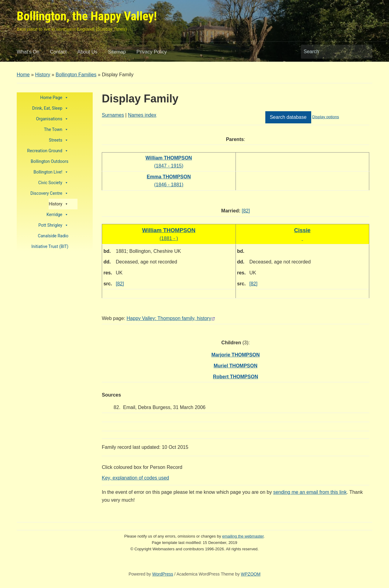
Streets (59, 140)
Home (23, 75)
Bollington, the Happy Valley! (87, 16)
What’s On (28, 52)
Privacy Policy (152, 52)
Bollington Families (76, 75)
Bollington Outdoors (50, 161)
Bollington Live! (51, 172)
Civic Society (53, 183)
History (43, 75)
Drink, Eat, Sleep (50, 108)
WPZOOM (251, 574)
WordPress (163, 574)
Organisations (52, 119)
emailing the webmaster (243, 536)
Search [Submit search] (365, 52)
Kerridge (57, 215)
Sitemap (117, 52)
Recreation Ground (48, 151)
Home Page (54, 98)
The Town (56, 130)
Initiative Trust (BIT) (50, 246)
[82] (246, 211)
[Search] (331, 52)
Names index (142, 115)
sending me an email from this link (310, 492)
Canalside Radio (53, 236)
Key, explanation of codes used (135, 478)
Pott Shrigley (53, 225)
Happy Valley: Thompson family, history (169, 318)
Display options (325, 117)
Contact (58, 52)
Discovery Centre (49, 193)
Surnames (113, 115)
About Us (88, 52)
